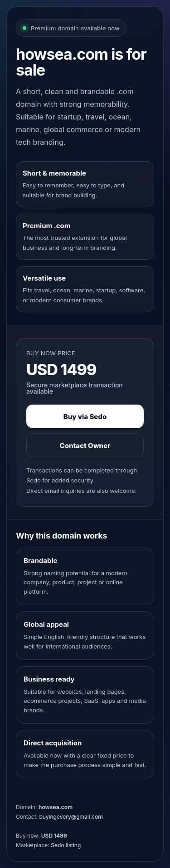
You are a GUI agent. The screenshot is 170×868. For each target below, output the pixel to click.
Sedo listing (66, 845)
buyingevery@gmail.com (71, 817)
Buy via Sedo (85, 417)
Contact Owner (85, 446)
